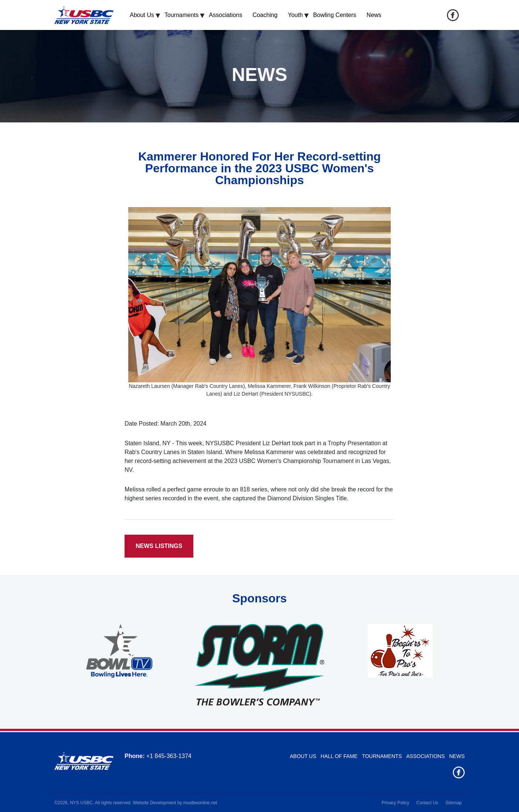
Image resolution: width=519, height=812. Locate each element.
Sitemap (454, 803)
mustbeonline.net (200, 803)
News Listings (159, 546)
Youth (295, 15)
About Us (142, 15)
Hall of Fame (339, 756)
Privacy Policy (395, 803)
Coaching (265, 15)
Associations (225, 15)
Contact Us (427, 803)
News (374, 15)
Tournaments (182, 15)
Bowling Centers (335, 15)
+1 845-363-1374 (169, 756)
